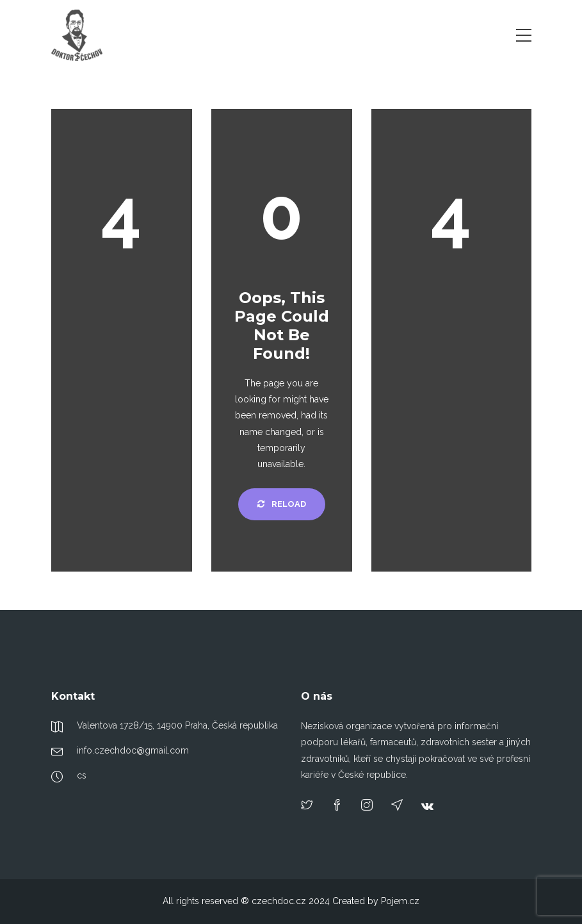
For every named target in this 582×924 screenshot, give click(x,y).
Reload (282, 504)
